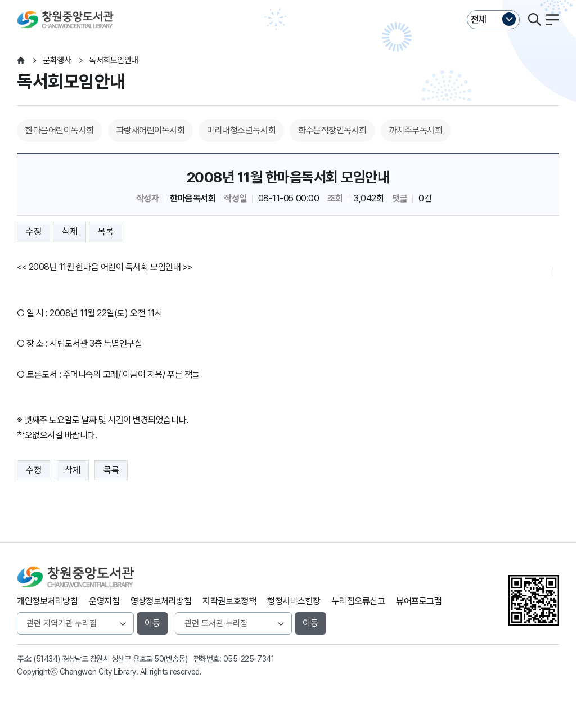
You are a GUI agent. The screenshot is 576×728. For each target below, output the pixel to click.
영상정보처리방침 (161, 601)
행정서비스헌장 (294, 601)
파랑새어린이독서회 (151, 130)
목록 (105, 232)
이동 (152, 623)
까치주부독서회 (416, 130)
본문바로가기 (288, 0)
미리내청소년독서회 (241, 130)
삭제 (69, 232)
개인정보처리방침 (47, 601)
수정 (33, 232)
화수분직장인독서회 (332, 130)
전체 (479, 19)
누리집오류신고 (359, 601)
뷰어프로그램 (419, 601)
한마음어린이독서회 (60, 130)
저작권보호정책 (229, 601)
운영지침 (104, 601)
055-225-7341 (249, 659)
